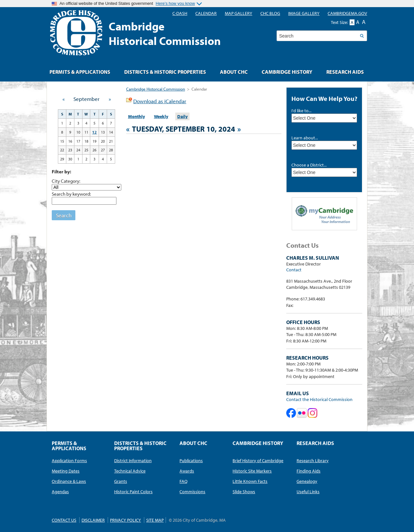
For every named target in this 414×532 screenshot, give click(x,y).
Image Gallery (304, 13)
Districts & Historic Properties (165, 72)
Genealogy (307, 481)
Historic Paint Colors (133, 492)
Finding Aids (309, 471)
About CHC (234, 72)
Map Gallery (239, 13)
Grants (121, 481)
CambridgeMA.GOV (347, 13)
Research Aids (345, 72)
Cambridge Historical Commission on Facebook (291, 413)
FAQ (184, 481)
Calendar (206, 13)
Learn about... (305, 138)
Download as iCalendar (160, 101)
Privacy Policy (125, 520)
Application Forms (69, 461)
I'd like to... (301, 111)
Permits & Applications (80, 72)
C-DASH (180, 13)
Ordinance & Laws (69, 481)
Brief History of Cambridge (258, 461)
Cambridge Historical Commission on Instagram (312, 413)
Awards (187, 471)
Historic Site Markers (252, 471)
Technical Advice (130, 471)
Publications (191, 461)
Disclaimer (93, 520)
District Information (133, 461)
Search (64, 215)
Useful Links (308, 492)
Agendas (60, 492)
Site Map (155, 520)
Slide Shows (244, 492)
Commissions (192, 492)
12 (94, 132)
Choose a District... (309, 165)
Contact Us (64, 520)
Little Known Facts (250, 481)
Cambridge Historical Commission (156, 89)
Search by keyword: (71, 194)
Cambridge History (287, 72)
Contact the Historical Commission (319, 399)
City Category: (66, 181)
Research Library (313, 461)
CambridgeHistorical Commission (165, 33)
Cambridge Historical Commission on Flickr (302, 413)
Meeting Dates (66, 471)
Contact (294, 270)
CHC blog (270, 13)
